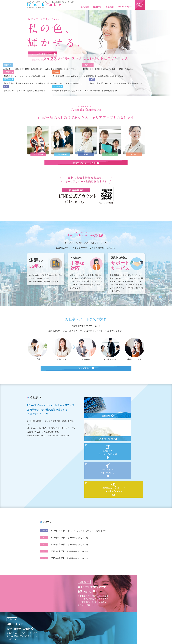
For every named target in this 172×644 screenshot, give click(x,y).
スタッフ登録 (140, 5)
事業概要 (109, 7)
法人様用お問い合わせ (112, 605)
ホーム (38, 605)
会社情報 (96, 7)
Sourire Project (124, 7)
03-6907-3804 (88, 621)
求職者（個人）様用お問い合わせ (91, 605)
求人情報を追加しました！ (79, 508)
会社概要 (54, 605)
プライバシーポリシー (129, 605)
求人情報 (84, 7)
